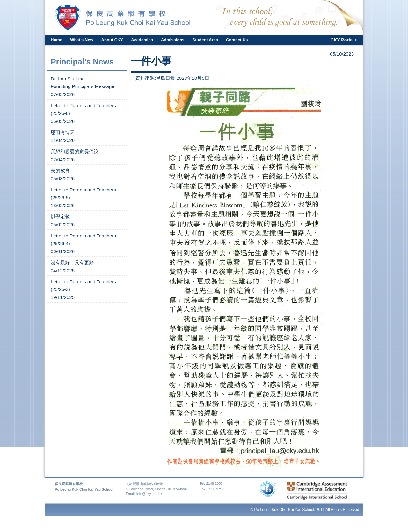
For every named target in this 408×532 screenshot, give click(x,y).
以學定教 (60, 217)
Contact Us (237, 40)
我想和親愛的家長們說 (75, 151)
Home (56, 40)
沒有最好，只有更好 (72, 262)
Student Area (205, 40)
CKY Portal (342, 40)
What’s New (82, 40)
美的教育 (60, 171)
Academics (142, 40)
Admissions (173, 40)
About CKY (112, 40)
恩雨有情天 (63, 132)
